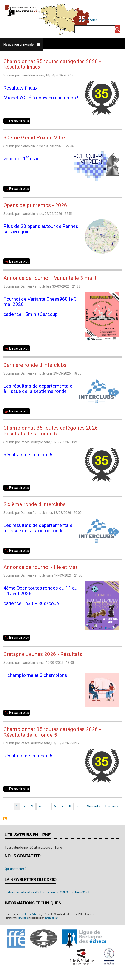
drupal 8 (23, 918)
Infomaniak (51, 918)
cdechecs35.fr (28, 914)
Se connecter (87, 20)
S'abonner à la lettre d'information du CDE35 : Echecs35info (48, 892)
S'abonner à (5, 819)
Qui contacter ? (16, 869)
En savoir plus (20, 121)
